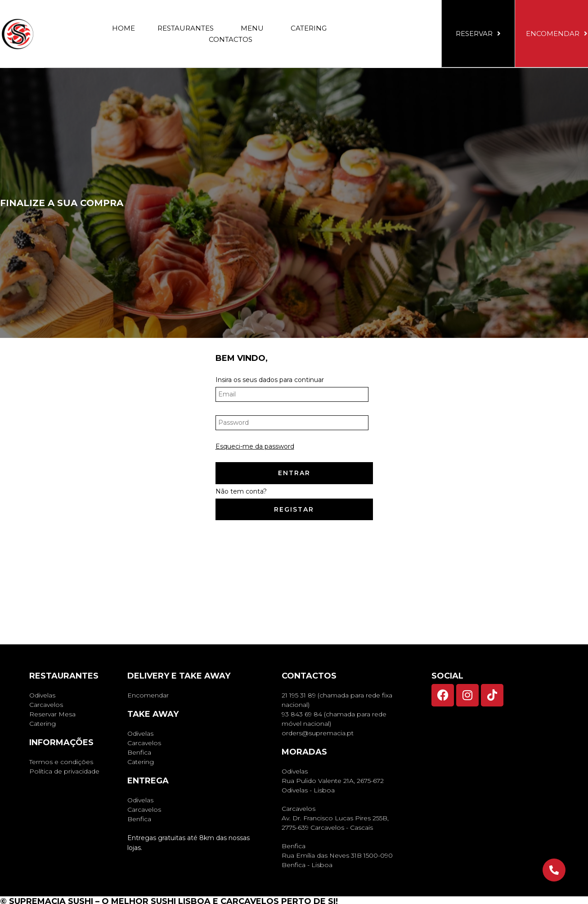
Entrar (294, 473)
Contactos (231, 39)
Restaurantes (188, 28)
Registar (294, 509)
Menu (254, 28)
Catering (309, 28)
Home (123, 28)
